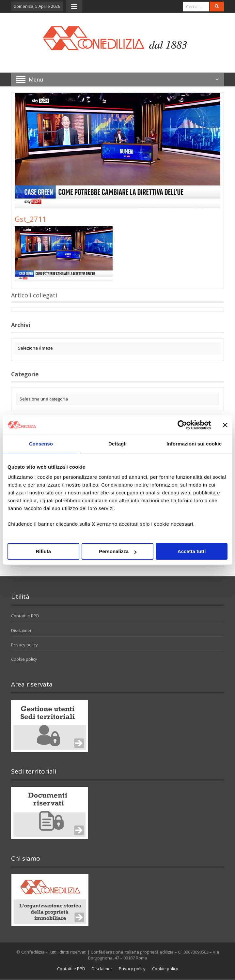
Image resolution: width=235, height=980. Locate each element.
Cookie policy (24, 659)
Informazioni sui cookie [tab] (194, 444)
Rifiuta (43, 551)
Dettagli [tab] (117, 444)
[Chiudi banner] (225, 425)
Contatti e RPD (25, 616)
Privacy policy (24, 645)
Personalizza (118, 551)
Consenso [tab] (41, 444)
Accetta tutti (192, 551)
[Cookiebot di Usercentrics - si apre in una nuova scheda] (182, 425)
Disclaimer (21, 630)
